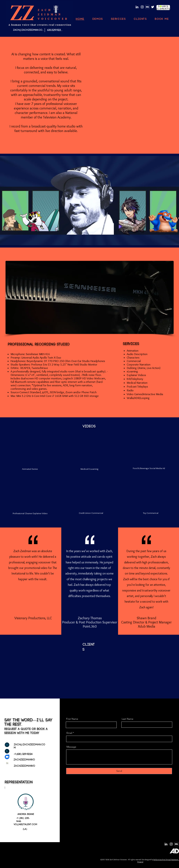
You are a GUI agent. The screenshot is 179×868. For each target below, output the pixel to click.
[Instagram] (142, 7)
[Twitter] (153, 7)
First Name (72, 719)
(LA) (25, 829)
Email (69, 733)
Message (71, 747)
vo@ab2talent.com (26, 824)
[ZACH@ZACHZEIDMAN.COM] (29, 30)
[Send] (119, 771)
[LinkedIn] (137, 7)
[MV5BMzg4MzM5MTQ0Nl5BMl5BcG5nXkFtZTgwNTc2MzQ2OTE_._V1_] (147, 7)
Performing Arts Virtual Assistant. (166, 860)
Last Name (128, 719)
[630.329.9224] (55, 30)
